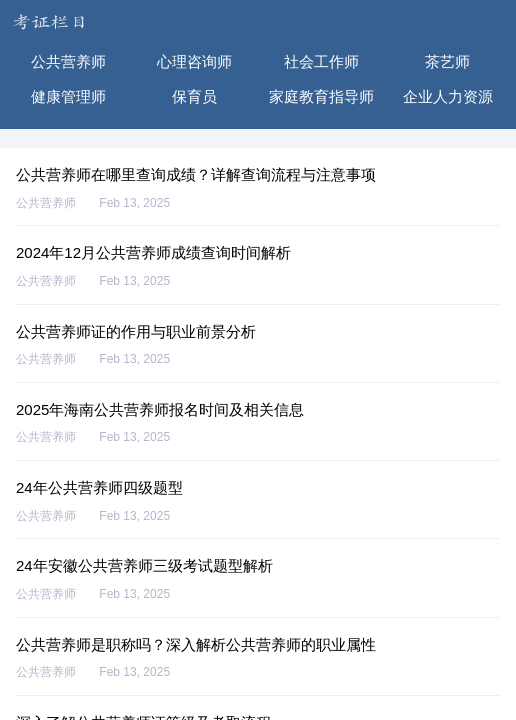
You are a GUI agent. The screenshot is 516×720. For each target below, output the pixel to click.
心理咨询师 (194, 61)
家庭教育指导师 (321, 96)
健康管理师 (68, 96)
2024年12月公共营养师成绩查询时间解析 (153, 252)
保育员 (194, 96)
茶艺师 (447, 61)
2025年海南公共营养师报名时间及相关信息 (160, 409)
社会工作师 (321, 61)
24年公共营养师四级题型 (99, 487)
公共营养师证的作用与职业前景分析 (136, 331)
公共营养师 (68, 61)
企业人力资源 (448, 96)
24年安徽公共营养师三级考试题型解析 (144, 565)
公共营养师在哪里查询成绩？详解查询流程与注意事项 (196, 174)
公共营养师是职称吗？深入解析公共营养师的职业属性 (196, 644)
